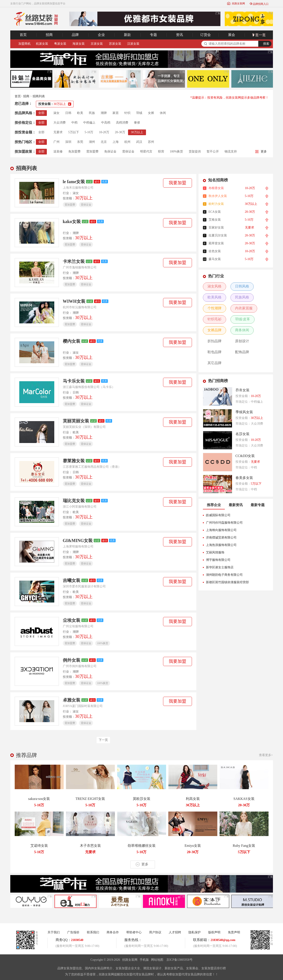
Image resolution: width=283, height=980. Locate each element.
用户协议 (155, 932)
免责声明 (234, 932)
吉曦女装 (72, 580)
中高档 (106, 123)
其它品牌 (214, 363)
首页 (23, 35)
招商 (49, 35)
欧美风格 (214, 297)
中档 (74, 123)
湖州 (92, 142)
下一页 (103, 740)
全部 (41, 113)
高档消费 (122, 123)
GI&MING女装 (78, 541)
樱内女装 (72, 341)
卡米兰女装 (74, 261)
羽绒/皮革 (243, 319)
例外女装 (72, 660)
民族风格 (242, 297)
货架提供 (195, 152)
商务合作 (113, 932)
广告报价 (73, 932)
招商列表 (39, 96)
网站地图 (157, 960)
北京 (104, 142)
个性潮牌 (214, 308)
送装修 (58, 152)
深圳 (68, 142)
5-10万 (89, 132)
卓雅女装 (72, 700)
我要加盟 (178, 183)
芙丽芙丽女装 (76, 421)
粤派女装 (60, 44)
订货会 (206, 35)
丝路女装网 (236, 4)
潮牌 (104, 113)
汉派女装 (133, 44)
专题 (153, 35)
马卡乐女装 (74, 381)
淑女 (56, 113)
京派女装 (97, 44)
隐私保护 (195, 932)
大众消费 (60, 123)
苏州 (151, 142)
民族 (92, 113)
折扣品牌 (214, 341)
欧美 (80, 113)
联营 (161, 152)
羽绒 (139, 113)
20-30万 (120, 132)
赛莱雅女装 (74, 461)
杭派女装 (42, 44)
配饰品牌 (242, 352)
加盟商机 (25, 44)
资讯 (179, 35)
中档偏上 (89, 123)
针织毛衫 (214, 319)
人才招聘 (175, 932)
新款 (127, 35)
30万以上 (137, 132)
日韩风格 (242, 286)
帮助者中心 (134, 932)
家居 (116, 113)
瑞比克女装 (74, 501)
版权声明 (214, 932)
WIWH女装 (74, 301)
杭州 (127, 142)
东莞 (80, 142)
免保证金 (110, 152)
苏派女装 (115, 44)
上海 (116, 142)
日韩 (68, 113)
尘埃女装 (72, 620)
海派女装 (79, 44)
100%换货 (177, 152)
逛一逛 (259, 35)
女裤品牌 (214, 330)
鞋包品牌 (214, 352)
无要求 (58, 132)
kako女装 (72, 222)
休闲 (163, 113)
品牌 (75, 35)
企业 (101, 35)
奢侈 (137, 123)
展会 (232, 35)
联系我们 (93, 932)
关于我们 (54, 932)
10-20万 (104, 132)
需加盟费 (92, 152)
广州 (56, 142)
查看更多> (266, 755)
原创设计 (242, 341)
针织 (127, 113)
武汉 (139, 142)
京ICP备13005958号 (179, 960)
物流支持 (231, 152)
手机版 (144, 960)
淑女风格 (214, 286)
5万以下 (74, 132)
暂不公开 (213, 152)
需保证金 (128, 152)
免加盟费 (74, 152)
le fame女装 (74, 182)
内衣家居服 (244, 308)
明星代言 (146, 152)
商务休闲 (242, 330)
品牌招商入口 (259, 4)
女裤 (151, 113)
